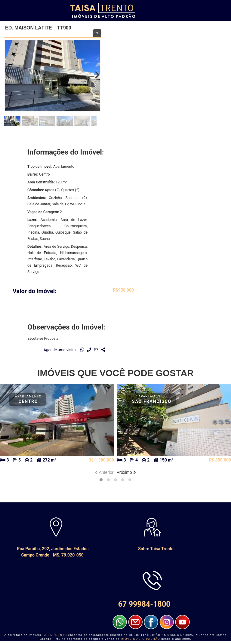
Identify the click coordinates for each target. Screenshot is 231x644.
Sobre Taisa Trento (148, 549)
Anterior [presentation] (104, 472)
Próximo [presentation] (126, 472)
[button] (101, 480)
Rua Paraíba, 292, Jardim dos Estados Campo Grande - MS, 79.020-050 (52, 552)
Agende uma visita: (60, 350)
